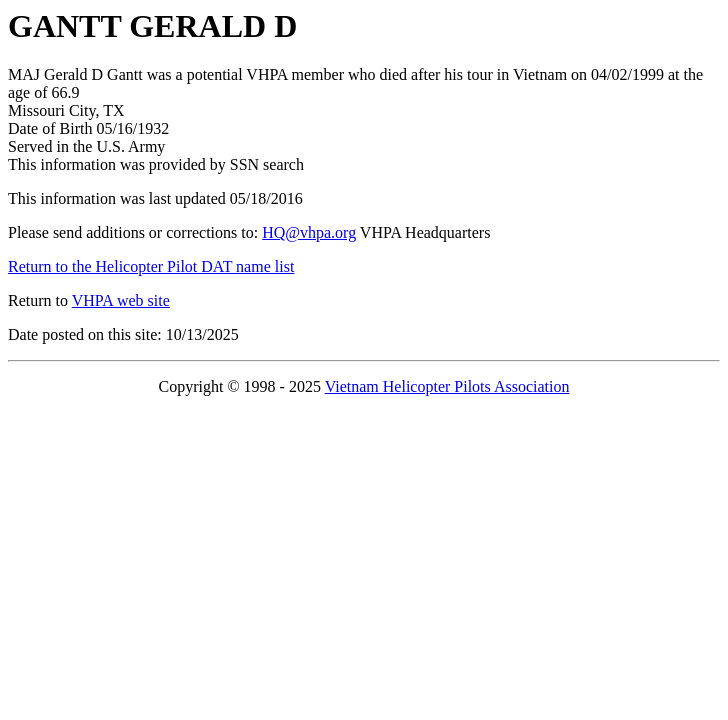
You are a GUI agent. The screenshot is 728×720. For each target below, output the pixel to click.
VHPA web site (121, 300)
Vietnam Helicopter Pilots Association (447, 386)
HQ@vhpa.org (309, 232)
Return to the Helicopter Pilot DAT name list (151, 266)
